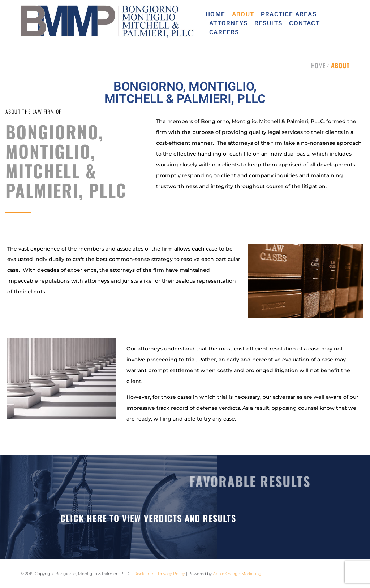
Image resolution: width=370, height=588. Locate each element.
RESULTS (268, 23)
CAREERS (224, 32)
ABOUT (243, 14)
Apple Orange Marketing (237, 574)
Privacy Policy (171, 574)
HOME (215, 14)
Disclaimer (144, 574)
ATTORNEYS (228, 23)
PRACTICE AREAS (289, 14)
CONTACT (304, 23)
